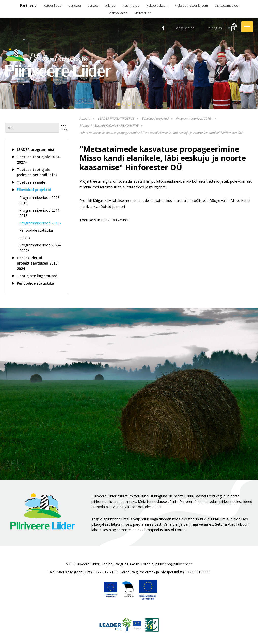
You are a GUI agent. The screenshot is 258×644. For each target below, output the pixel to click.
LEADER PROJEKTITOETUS (116, 118)
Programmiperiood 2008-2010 (40, 200)
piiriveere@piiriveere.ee (174, 564)
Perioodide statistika (36, 230)
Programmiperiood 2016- (40, 223)
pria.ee (110, 5)
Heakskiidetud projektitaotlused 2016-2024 (38, 263)
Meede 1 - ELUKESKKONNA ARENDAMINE (109, 126)
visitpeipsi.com (157, 5)
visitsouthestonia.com (192, 5)
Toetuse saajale (31, 182)
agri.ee (93, 5)
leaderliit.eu (52, 5)
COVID (25, 238)
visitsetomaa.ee (227, 5)
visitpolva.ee (118, 13)
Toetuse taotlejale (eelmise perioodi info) (37, 172)
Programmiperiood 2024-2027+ (40, 248)
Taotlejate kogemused (37, 276)
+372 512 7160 (105, 572)
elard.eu (75, 5)
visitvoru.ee (143, 13)
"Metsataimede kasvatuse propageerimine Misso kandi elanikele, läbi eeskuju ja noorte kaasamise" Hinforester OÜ (161, 133)
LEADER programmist (36, 149)
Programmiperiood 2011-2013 (40, 213)
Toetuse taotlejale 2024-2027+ (39, 159)
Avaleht (85, 118)
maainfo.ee (131, 5)
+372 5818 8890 (198, 572)
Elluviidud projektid (34, 190)
